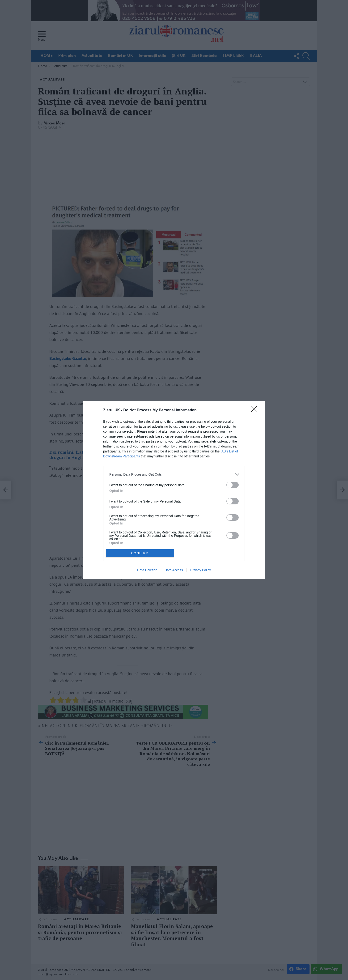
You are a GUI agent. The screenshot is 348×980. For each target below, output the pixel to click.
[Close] (256, 410)
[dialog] (174, 490)
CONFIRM (140, 553)
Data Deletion (147, 570)
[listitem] (174, 475)
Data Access (174, 570)
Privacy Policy (201, 570)
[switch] (233, 485)
